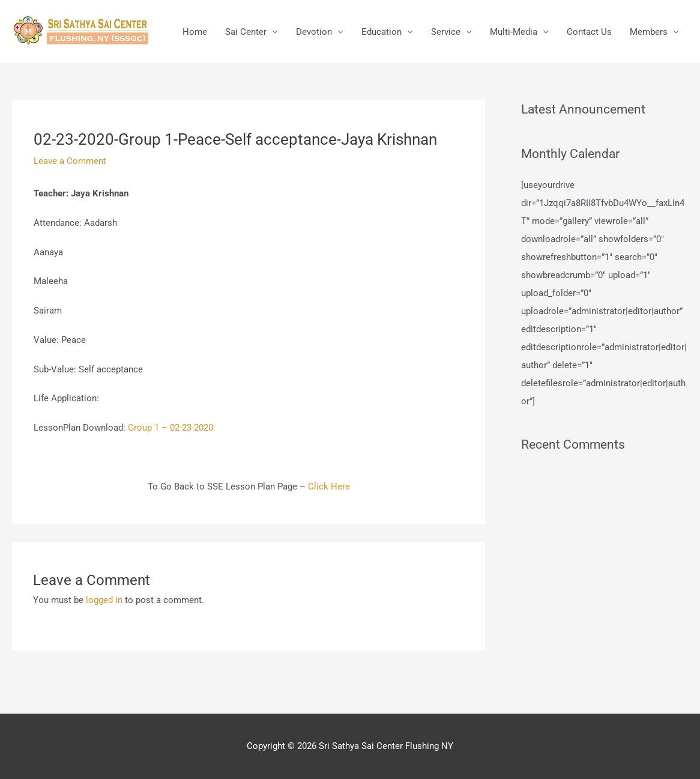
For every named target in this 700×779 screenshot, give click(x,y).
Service (446, 32)
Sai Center (246, 32)
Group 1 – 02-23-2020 (170, 428)
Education (382, 32)
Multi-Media (514, 32)
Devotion (314, 32)
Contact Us (589, 32)
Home (195, 32)
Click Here (329, 486)
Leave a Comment (70, 161)
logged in (104, 600)
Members (649, 32)
